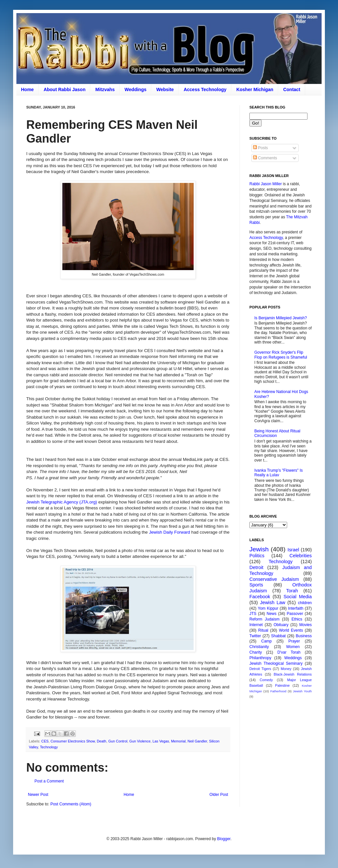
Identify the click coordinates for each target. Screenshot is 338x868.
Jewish (259, 549)
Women (293, 647)
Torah (292, 591)
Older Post (219, 795)
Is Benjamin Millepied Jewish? (281, 318)
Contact (292, 89)
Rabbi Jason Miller (266, 184)
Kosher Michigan (255, 89)
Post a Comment (49, 781)
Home (27, 89)
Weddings (136, 89)
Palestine (282, 685)
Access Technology (205, 89)
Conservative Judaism (274, 579)
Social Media (298, 597)
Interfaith (296, 608)
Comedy (266, 680)
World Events (291, 630)
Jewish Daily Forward (169, 532)
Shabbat (278, 636)
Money (286, 669)
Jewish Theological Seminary (276, 663)
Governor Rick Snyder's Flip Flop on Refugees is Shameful (281, 355)
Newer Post (38, 795)
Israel (293, 550)
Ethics (297, 619)
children (305, 603)
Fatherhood (278, 691)
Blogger (224, 839)
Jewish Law (273, 602)
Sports (256, 585)
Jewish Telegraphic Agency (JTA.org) (62, 502)
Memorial (178, 741)
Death (102, 741)
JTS (253, 614)
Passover (295, 614)
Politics (257, 556)
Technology (49, 747)
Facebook (260, 597)
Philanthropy (260, 658)
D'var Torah (289, 652)
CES (45, 741)
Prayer (294, 641)
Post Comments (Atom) (71, 804)
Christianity (259, 647)
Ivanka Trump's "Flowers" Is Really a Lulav (279, 473)
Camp (266, 641)
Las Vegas (161, 741)
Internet (256, 625)
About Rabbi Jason (65, 89)
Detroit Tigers (260, 669)
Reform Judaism (264, 619)
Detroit (256, 567)
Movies (306, 625)
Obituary (281, 625)
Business (304, 636)
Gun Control (118, 741)
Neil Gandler (197, 741)
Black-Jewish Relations (293, 674)
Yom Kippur (268, 608)
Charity (256, 652)
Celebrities (301, 556)
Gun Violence (140, 741)
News (272, 614)
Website (165, 89)
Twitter (255, 636)
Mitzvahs (105, 89)
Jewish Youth (302, 691)
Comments (265, 158)
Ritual (263, 630)
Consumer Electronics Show (73, 741)
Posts (260, 148)
